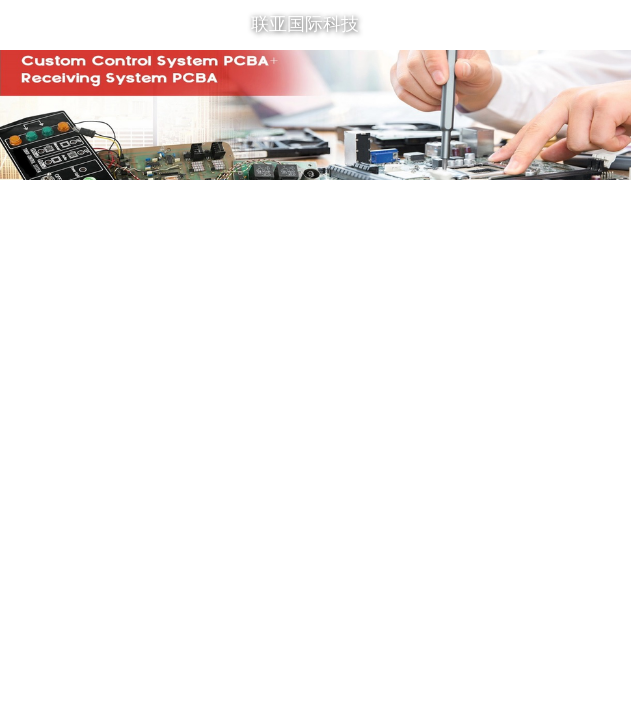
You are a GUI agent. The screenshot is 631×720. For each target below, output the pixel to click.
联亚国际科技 (305, 24)
